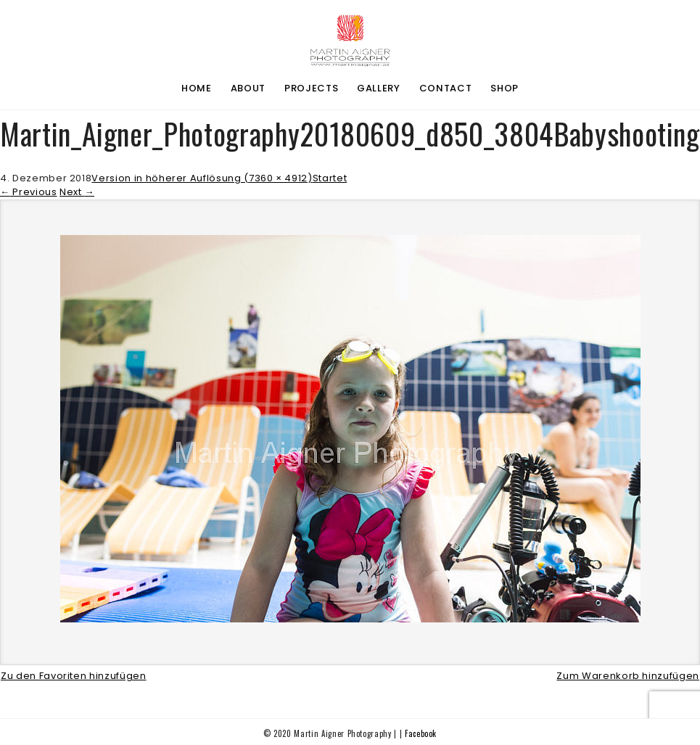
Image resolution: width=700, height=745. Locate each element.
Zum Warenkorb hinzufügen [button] (628, 676)
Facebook (421, 733)
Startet (330, 178)
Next (77, 192)
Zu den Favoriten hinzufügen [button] (74, 676)
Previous (29, 192)
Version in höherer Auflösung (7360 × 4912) (202, 178)
